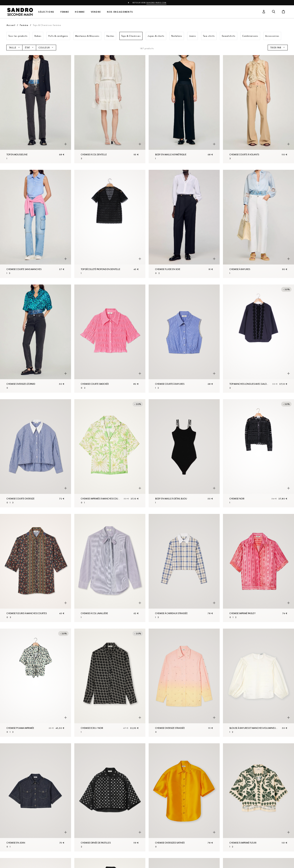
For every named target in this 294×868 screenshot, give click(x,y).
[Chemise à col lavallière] (110, 568)
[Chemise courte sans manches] (36, 224)
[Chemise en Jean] (36, 797)
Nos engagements (120, 12)
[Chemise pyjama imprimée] (36, 683)
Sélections (46, 12)
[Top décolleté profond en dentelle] (110, 224)
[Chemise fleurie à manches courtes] (36, 568)
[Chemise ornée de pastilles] (110, 797)
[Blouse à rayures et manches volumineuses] (258, 683)
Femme (65, 12)
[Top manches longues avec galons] (258, 339)
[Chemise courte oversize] (36, 453)
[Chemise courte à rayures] (184, 339)
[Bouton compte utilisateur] (264, 12)
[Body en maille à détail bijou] (184, 453)
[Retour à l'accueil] (20, 12)
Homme (80, 12)
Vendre (96, 12)
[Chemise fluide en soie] (184, 224)
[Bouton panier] (283, 12)
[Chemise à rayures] (258, 224)
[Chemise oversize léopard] (36, 339)
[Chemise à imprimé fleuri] (258, 797)
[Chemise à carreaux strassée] (184, 568)
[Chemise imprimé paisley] (258, 568)
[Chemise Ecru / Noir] (110, 683)
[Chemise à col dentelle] (110, 109)
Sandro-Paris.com (156, 3)
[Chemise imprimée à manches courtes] (110, 453)
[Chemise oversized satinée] (184, 797)
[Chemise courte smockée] (110, 339)
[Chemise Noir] (258, 453)
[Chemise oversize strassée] (184, 683)
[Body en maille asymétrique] (184, 109)
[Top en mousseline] (36, 109)
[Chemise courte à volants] (258, 109)
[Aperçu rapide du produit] (66, 144)
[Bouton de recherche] (274, 12)
